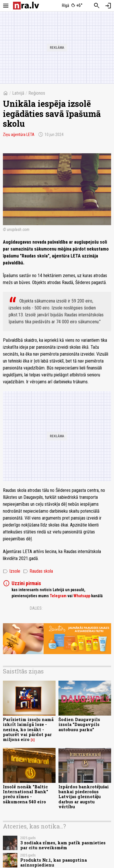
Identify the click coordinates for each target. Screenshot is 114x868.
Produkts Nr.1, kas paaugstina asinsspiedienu (54, 863)
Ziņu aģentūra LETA (19, 135)
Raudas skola (38, 571)
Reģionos (37, 93)
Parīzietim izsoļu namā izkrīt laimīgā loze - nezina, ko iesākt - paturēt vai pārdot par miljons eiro (28, 729)
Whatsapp (82, 596)
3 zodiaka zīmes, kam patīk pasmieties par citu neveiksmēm (63, 845)
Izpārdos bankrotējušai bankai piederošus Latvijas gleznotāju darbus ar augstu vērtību (84, 797)
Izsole (12, 571)
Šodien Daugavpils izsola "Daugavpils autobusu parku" (79, 725)
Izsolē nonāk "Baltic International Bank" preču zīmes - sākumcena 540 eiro (25, 794)
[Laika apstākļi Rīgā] (72, 6)
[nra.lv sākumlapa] (26, 6)
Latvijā (18, 93)
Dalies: (36, 608)
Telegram (58, 596)
